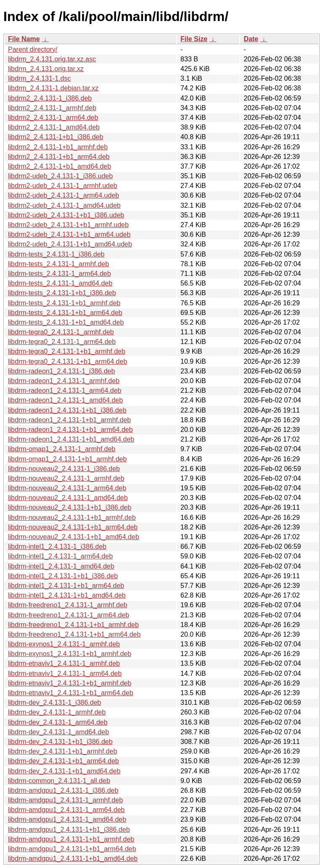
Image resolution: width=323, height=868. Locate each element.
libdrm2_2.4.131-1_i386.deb (50, 98)
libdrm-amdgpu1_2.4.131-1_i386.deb (63, 790)
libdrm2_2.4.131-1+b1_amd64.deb (60, 166)
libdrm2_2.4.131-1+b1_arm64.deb (59, 157)
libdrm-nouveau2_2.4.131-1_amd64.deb (68, 498)
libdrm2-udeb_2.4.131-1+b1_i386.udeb (66, 215)
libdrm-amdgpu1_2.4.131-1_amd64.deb (67, 819)
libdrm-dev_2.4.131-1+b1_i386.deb (60, 742)
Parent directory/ (33, 49)
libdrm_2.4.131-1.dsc (39, 78)
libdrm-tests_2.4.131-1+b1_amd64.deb (66, 322)
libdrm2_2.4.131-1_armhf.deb (52, 108)
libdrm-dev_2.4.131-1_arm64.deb (58, 722)
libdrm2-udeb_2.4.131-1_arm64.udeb (64, 195)
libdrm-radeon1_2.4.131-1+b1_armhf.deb (69, 420)
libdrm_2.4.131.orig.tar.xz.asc (52, 59)
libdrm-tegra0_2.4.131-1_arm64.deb (62, 342)
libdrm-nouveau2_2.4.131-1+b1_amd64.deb (74, 537)
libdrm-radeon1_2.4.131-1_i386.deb (61, 371)
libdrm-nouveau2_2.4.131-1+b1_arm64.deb (73, 527)
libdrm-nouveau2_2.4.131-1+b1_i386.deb (70, 507)
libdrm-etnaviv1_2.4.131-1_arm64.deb (65, 673)
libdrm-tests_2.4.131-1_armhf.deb (58, 264)
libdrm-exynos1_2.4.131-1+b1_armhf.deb (70, 654)
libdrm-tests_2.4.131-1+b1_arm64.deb (65, 313)
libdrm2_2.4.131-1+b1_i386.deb (56, 137)
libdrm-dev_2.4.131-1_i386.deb (54, 703)
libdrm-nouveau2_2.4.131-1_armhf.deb (66, 478)
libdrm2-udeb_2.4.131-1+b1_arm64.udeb (69, 234)
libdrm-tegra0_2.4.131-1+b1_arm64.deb (68, 361)
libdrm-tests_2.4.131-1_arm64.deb (60, 274)
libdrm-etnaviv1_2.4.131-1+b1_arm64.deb (71, 693)
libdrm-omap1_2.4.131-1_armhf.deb (62, 449)
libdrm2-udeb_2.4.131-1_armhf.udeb (63, 186)
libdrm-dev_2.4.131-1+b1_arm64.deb (64, 761)
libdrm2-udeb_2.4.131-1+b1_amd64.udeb (70, 244)
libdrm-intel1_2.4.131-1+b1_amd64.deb (67, 595)
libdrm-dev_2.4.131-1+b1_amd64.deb (64, 771)
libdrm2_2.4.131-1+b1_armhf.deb (58, 147)
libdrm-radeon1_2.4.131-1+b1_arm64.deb (70, 430)
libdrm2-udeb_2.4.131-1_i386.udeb (60, 176)
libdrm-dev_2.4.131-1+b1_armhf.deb (62, 751)
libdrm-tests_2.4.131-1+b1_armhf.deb (64, 303)
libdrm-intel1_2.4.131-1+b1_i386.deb (63, 576)
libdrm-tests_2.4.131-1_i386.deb (56, 254)
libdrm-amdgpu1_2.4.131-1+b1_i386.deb (69, 830)
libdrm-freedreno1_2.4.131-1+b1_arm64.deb (74, 634)
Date (251, 39)
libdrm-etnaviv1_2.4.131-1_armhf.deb (64, 663)
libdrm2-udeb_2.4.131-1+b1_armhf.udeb (68, 225)
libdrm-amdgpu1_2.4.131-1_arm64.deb (66, 810)
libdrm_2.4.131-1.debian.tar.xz (53, 88)
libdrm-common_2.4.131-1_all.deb (59, 781)
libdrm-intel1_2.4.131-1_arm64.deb (60, 556)
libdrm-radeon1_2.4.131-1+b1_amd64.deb (71, 439)
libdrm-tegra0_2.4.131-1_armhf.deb (61, 332)
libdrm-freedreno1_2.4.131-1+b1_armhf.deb (73, 625)
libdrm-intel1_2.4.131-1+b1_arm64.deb (66, 586)
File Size (194, 39)
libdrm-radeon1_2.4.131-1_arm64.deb (65, 390)
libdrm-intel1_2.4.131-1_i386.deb (57, 546)
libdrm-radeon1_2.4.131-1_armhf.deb (64, 381)
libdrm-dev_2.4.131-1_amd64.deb (58, 732)
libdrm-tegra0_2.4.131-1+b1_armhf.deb (67, 351)
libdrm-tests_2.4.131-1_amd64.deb (60, 283)
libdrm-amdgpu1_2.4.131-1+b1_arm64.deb (72, 849)
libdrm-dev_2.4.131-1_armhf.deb (57, 712)
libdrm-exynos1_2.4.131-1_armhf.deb (64, 644)
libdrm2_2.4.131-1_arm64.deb (53, 118)
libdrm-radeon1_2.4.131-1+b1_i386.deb (67, 410)
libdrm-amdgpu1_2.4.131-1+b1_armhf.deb (71, 839)
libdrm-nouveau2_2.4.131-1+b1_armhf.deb (72, 517)
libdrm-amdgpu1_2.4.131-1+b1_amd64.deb (73, 859)
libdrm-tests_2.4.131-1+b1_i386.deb (62, 293)
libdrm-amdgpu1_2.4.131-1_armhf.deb (65, 800)
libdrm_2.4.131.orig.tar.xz (46, 69)
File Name (24, 39)
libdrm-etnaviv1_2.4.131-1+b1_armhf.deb (70, 683)
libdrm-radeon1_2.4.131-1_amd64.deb (65, 400)
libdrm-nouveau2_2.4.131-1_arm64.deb (67, 488)
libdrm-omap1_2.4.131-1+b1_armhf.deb (67, 459)
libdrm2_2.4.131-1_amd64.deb (54, 127)
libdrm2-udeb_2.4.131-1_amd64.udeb (64, 205)
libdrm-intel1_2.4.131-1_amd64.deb (61, 566)
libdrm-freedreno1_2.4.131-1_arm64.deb (69, 615)
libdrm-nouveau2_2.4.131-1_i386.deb (64, 469)
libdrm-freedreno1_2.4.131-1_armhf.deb (68, 605)
